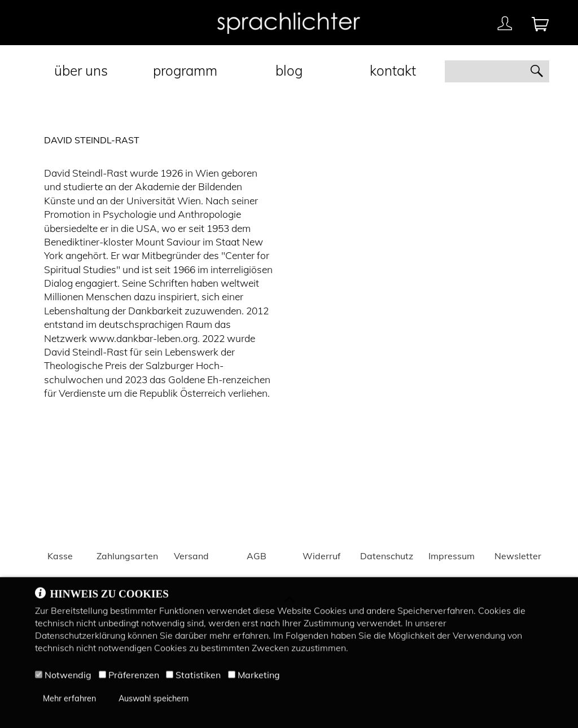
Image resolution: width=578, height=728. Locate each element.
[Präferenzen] (102, 677)
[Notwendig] (39, 677)
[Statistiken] (170, 677)
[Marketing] (232, 677)
